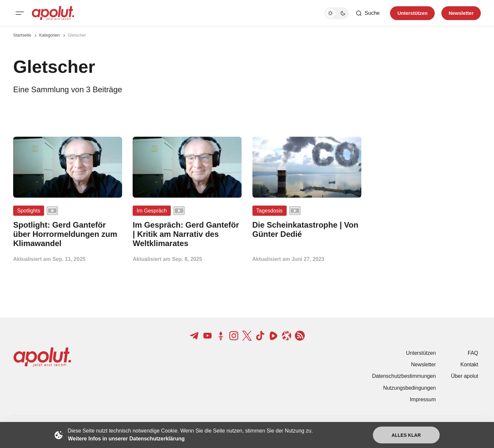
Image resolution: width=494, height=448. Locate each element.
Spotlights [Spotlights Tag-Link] (29, 211)
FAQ (473, 353)
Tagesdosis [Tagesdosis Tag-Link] (270, 211)
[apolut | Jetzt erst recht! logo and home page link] (53, 13)
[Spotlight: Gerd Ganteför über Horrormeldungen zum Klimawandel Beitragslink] (68, 234)
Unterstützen (421, 353)
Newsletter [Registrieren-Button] (461, 13)
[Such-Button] (367, 13)
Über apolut (465, 376)
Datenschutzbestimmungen (404, 376)
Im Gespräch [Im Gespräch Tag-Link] (152, 211)
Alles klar (406, 435)
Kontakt (469, 364)
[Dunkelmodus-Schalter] (337, 13)
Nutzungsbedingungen (409, 388)
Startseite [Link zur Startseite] (22, 35)
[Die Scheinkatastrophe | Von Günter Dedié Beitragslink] (307, 230)
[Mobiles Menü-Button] (20, 13)
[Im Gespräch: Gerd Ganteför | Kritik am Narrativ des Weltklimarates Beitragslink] (187, 234)
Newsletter (424, 364)
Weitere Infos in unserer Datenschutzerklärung (126, 439)
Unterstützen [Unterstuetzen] (412, 13)
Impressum (423, 399)
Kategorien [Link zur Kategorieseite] (50, 35)
